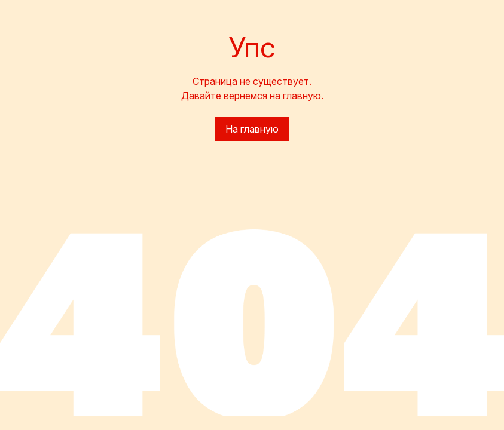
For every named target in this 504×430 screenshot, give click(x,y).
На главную (252, 129)
